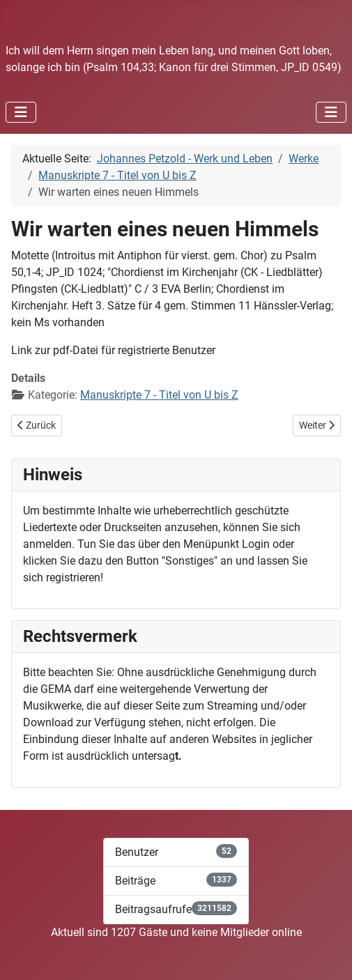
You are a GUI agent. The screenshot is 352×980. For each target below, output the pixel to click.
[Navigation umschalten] (21, 112)
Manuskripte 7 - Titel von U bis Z (159, 395)
